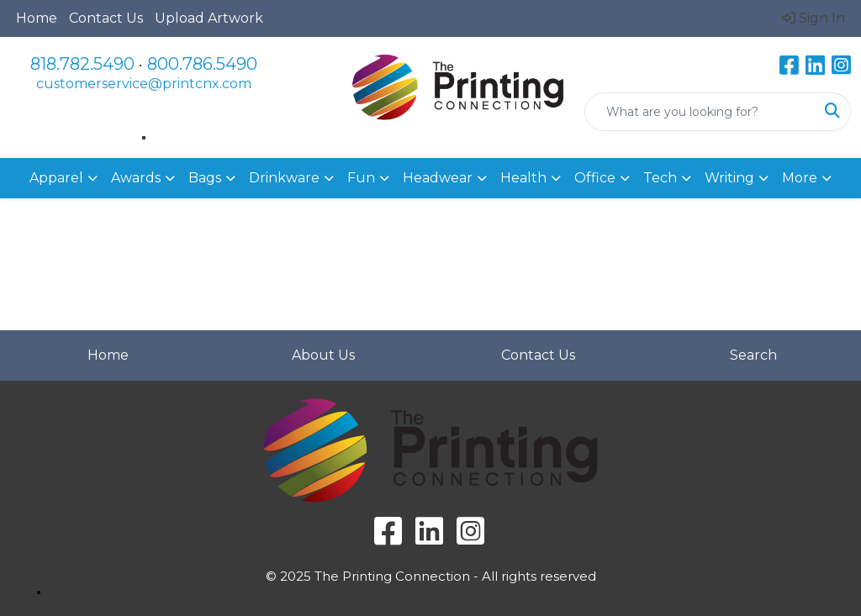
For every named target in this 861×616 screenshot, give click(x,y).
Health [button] (523, 178)
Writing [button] (729, 178)
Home (37, 18)
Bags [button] (205, 178)
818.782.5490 (82, 64)
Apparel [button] (56, 178)
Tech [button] (660, 178)
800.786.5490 (202, 64)
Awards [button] (136, 178)
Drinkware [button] (284, 178)
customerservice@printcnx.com (144, 84)
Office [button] (595, 178)
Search (753, 355)
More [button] (800, 178)
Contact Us (106, 18)
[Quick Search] (700, 112)
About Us (323, 355)
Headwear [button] (438, 178)
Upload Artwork (209, 18)
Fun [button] (361, 178)
